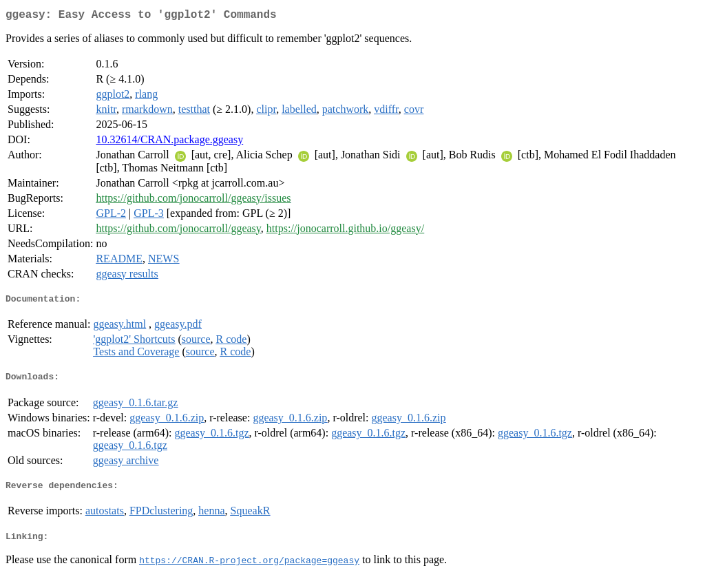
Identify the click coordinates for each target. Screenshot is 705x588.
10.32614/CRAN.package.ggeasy (169, 142)
